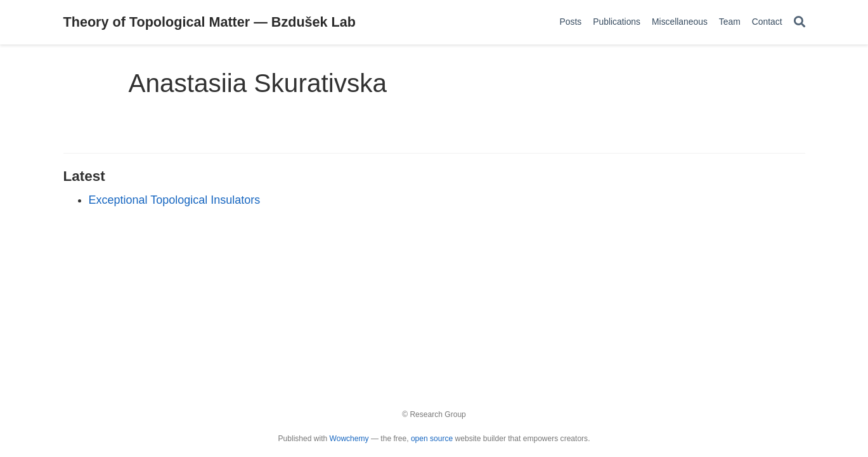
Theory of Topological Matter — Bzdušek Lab (210, 22)
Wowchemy (349, 439)
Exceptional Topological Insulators (175, 200)
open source (432, 439)
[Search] (800, 23)
